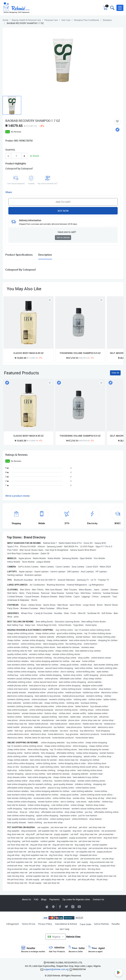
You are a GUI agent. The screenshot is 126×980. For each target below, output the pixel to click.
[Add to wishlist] (50, 383)
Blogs (44, 899)
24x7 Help (64, 929)
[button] (120, 8)
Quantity (10, 150)
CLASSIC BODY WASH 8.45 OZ (29, 353)
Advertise (57, 949)
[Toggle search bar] (112, 8)
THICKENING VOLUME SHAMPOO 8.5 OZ (80, 353)
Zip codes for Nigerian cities (76, 899)
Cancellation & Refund (66, 924)
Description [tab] (45, 255)
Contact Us (98, 899)
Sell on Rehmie (101, 924)
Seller (77, 949)
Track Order (85, 924)
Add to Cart (63, 202)
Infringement (13, 924)
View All (115, 373)
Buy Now (63, 211)
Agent (97, 949)
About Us (27, 899)
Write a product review (18, 496)
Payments (54, 899)
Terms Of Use (29, 924)
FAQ (36, 899)
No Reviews (16, 132)
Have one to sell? (67, 232)
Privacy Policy (45, 924)
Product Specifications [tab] (19, 255)
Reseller (116, 924)
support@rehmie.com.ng (56, 969)
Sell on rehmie (63, 237)
